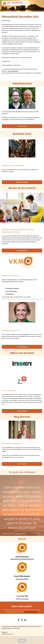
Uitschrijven (4, 632)
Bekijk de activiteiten (22, 182)
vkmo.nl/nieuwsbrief (13, 71)
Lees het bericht (22, 251)
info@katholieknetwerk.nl (31, 612)
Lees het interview (22, 126)
